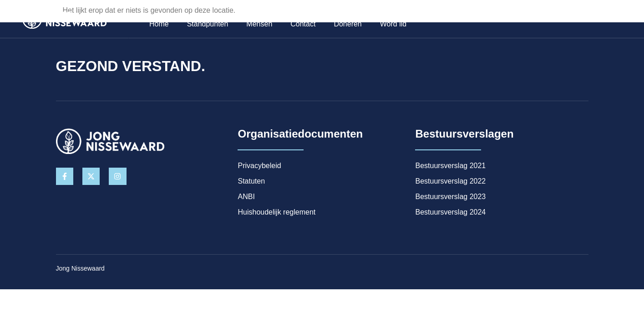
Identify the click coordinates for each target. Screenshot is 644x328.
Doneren (346, 25)
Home (157, 25)
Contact (301, 25)
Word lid (391, 25)
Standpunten (205, 25)
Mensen (257, 25)
